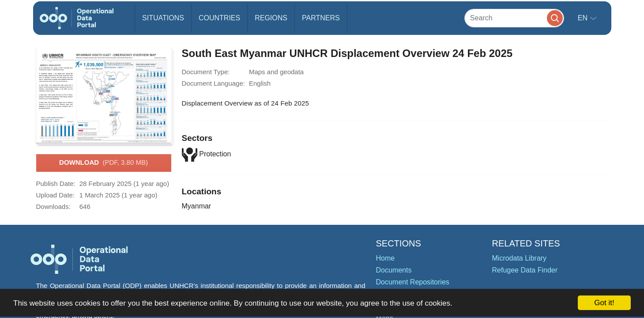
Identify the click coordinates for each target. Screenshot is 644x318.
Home (386, 258)
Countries (219, 18)
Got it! (604, 303)
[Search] (514, 18)
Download (104, 163)
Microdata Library (520, 258)
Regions (271, 18)
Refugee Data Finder (525, 270)
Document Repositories (413, 282)
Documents (394, 270)
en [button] (584, 18)
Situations (163, 18)
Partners (321, 18)
